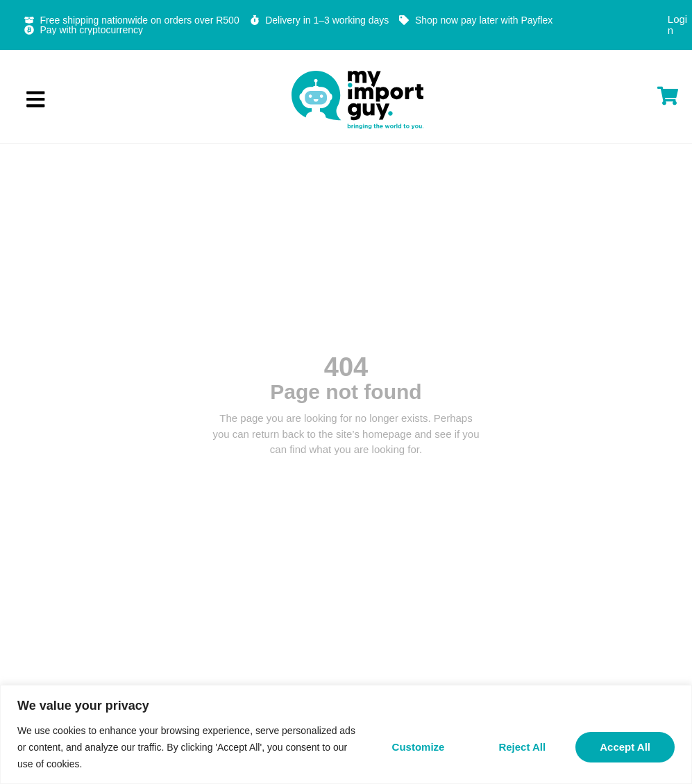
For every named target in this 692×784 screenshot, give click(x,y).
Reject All (522, 747)
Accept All (625, 747)
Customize (419, 747)
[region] (346, 734)
